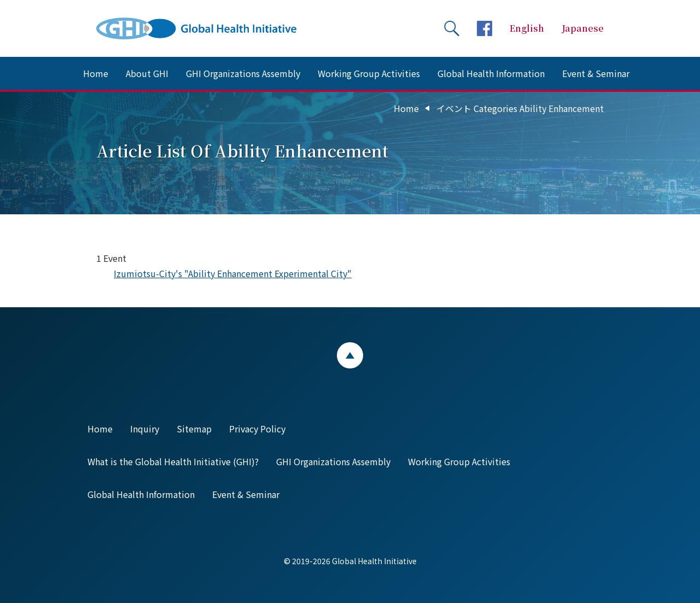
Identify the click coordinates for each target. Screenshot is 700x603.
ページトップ (350, 355)
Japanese (583, 28)
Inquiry (145, 429)
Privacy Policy (257, 429)
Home (96, 73)
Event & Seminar (596, 73)
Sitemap (194, 429)
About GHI (147, 73)
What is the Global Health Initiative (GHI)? (173, 461)
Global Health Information (491, 73)
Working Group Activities (369, 73)
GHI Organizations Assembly (243, 73)
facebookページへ (485, 28)
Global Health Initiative (206, 28)
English (527, 28)
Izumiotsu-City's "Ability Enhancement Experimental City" (233, 273)
